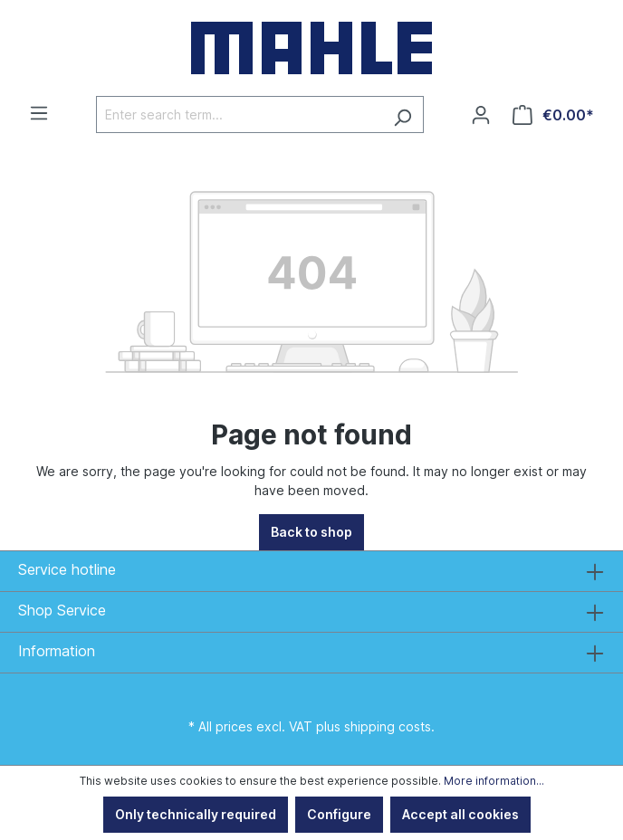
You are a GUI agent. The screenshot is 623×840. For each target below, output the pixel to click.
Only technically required (196, 814)
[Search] (403, 115)
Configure (339, 814)
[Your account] (481, 115)
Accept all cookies (460, 814)
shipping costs (388, 726)
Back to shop (311, 532)
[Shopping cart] (553, 115)
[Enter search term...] (239, 115)
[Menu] (39, 113)
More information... (494, 781)
